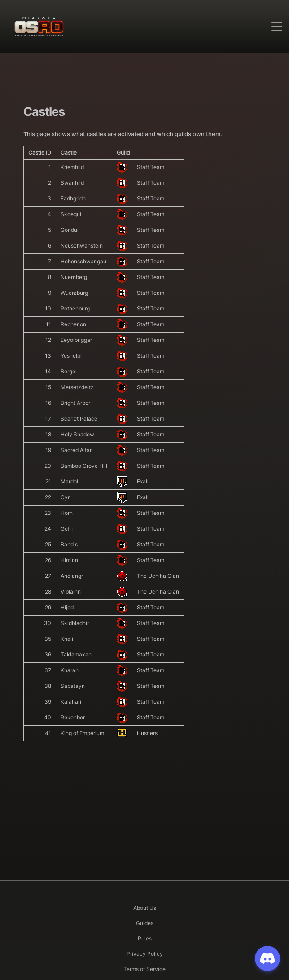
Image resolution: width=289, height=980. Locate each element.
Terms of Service (144, 969)
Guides (145, 923)
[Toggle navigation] (277, 27)
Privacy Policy (145, 954)
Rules (145, 938)
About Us (145, 908)
